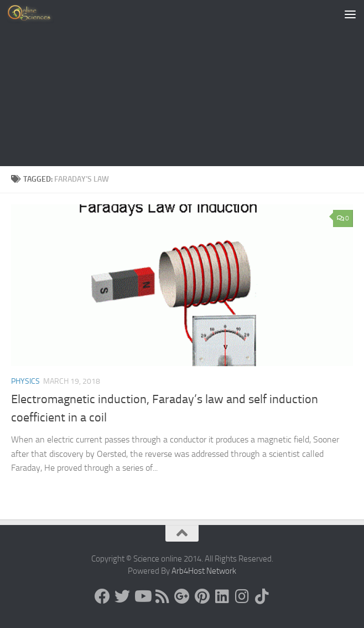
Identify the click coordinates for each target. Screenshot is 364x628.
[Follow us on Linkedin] (222, 596)
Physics (25, 381)
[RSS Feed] (162, 596)
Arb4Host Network (204, 571)
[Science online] (102, 596)
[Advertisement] (182, 83)
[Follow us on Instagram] (242, 596)
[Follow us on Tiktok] (262, 596)
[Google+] (182, 596)
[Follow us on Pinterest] (202, 596)
